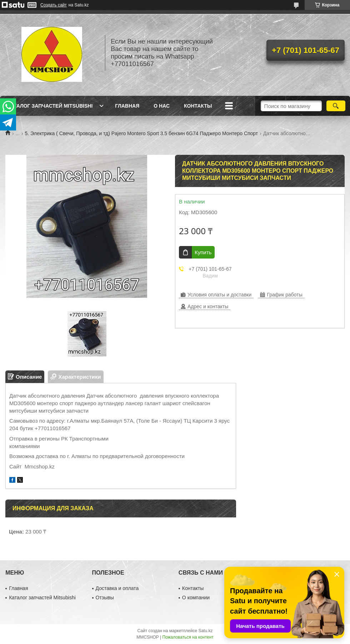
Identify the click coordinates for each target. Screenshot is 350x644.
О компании (196, 598)
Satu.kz (205, 631)
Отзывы (105, 598)
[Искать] (336, 106)
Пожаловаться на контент (188, 637)
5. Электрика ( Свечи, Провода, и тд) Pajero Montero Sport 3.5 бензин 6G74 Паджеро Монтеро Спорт (142, 133)
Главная (127, 106)
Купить (203, 252)
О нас (162, 106)
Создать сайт (54, 5)
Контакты (198, 106)
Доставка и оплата (117, 588)
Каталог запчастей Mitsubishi (50, 106)
